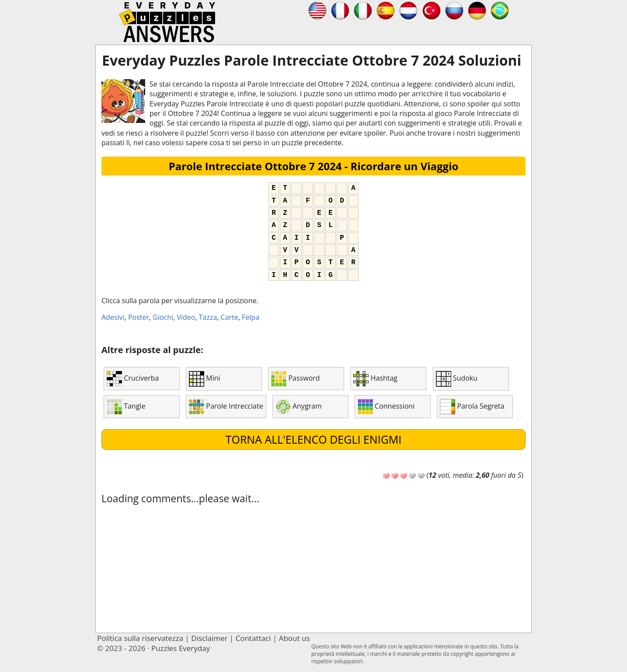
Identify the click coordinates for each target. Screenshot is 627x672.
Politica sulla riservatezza (140, 638)
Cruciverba (133, 379)
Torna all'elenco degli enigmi (314, 439)
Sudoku (457, 379)
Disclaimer (209, 638)
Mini (204, 379)
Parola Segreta (472, 407)
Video (186, 317)
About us (294, 638)
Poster (139, 317)
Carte (230, 317)
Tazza (208, 317)
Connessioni (386, 407)
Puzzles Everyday (181, 648)
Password (295, 379)
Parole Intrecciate (226, 407)
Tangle (126, 407)
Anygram (299, 407)
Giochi (163, 317)
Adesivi (113, 317)
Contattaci (253, 638)
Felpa (251, 317)
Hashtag (375, 379)
